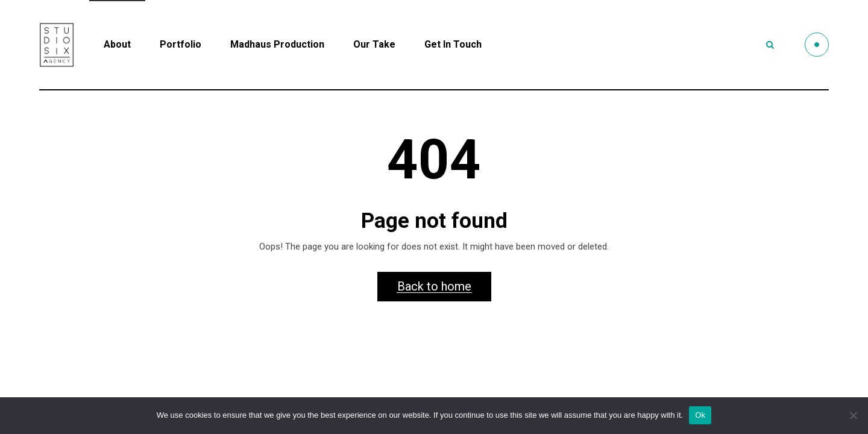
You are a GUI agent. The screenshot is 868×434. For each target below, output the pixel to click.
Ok (700, 415)
